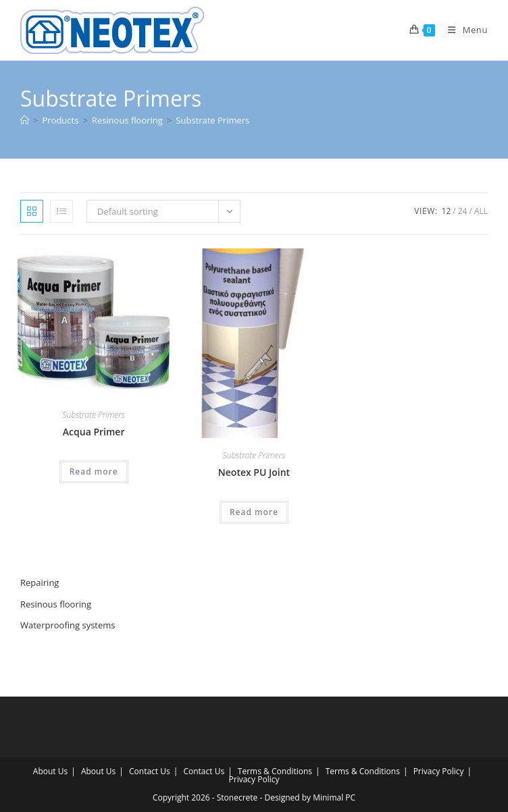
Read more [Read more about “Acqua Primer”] (94, 471)
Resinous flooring (56, 604)
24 (463, 211)
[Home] (25, 120)
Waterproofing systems (68, 625)
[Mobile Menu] (463, 30)
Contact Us (150, 771)
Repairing (40, 583)
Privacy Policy (439, 771)
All (481, 211)
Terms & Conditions (275, 771)
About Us (50, 771)
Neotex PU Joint (254, 472)
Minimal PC (334, 797)
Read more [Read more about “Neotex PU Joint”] (254, 512)
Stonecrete (237, 797)
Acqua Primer (94, 432)
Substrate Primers (212, 120)
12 (447, 211)
